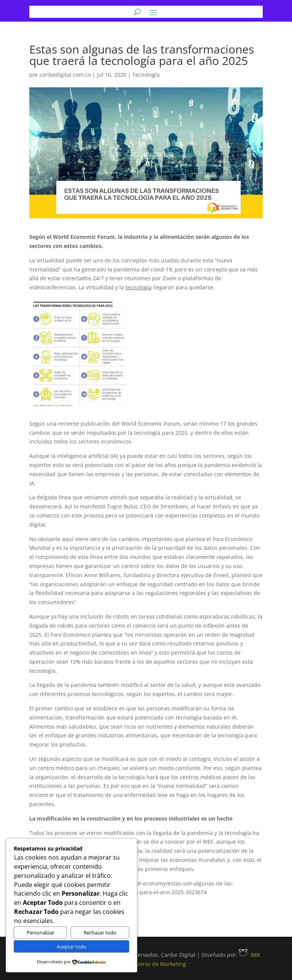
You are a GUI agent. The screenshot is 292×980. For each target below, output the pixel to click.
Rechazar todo (100, 933)
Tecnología (146, 75)
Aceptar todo (71, 947)
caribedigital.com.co (65, 75)
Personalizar (40, 933)
